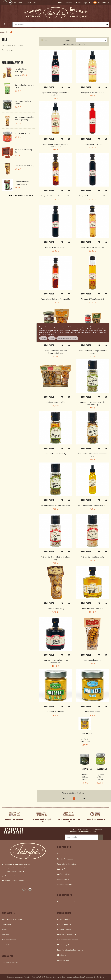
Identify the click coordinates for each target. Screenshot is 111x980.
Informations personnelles (12, 919)
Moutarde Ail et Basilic (55, 712)
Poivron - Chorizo (23, 133)
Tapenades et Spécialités (12, 46)
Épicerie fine (7, 50)
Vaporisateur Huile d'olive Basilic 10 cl (93, 505)
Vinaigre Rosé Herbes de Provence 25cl (55, 299)
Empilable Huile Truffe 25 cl (93, 609)
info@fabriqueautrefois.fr (15, 881)
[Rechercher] (61, 24)
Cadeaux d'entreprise (65, 885)
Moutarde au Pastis (93, 712)
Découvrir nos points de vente (69, 902)
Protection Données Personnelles (70, 950)
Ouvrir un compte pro (10, 963)
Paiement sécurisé (64, 930)
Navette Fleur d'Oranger (21, 70)
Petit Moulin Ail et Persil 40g (55, 454)
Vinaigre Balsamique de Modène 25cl (92, 196)
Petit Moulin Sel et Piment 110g (92, 557)
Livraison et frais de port (67, 935)
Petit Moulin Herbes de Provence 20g (55, 505)
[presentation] (48, 831)
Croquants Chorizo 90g (93, 660)
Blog (60, 2)
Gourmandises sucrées (66, 854)
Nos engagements (64, 925)
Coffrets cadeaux (64, 874)
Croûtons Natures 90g (24, 166)
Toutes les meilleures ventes (21, 195)
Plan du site (62, 955)
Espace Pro (69, 2)
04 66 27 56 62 (10, 876)
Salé (4, 40)
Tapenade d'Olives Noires (85, 777)
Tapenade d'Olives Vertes (100, 777)
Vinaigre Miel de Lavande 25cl (92, 248)
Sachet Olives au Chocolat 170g (22, 183)
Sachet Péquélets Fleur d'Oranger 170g (25, 119)
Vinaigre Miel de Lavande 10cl (93, 93)
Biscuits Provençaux (65, 859)
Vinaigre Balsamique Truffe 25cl (55, 248)
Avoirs (4, 930)
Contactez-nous (63, 960)
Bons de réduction (9, 940)
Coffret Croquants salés (55, 402)
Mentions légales (64, 945)
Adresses (5, 935)
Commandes (6, 925)
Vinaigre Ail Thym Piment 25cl (93, 299)
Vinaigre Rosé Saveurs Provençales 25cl (55, 196)
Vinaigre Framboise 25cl (92, 144)
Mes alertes (6, 945)
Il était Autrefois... (64, 919)
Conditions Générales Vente (68, 940)
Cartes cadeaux (63, 879)
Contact (20, 3)
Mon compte (8, 913)
